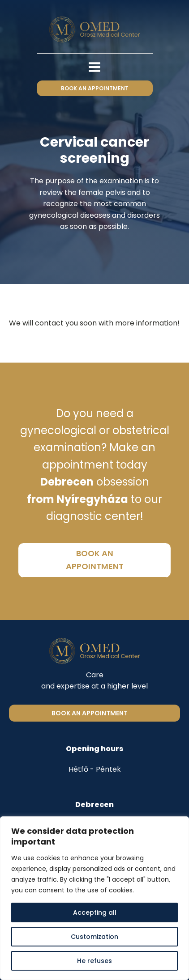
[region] (94, 898)
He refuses (94, 961)
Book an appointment (90, 713)
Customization (94, 937)
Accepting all (95, 912)
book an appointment (95, 88)
